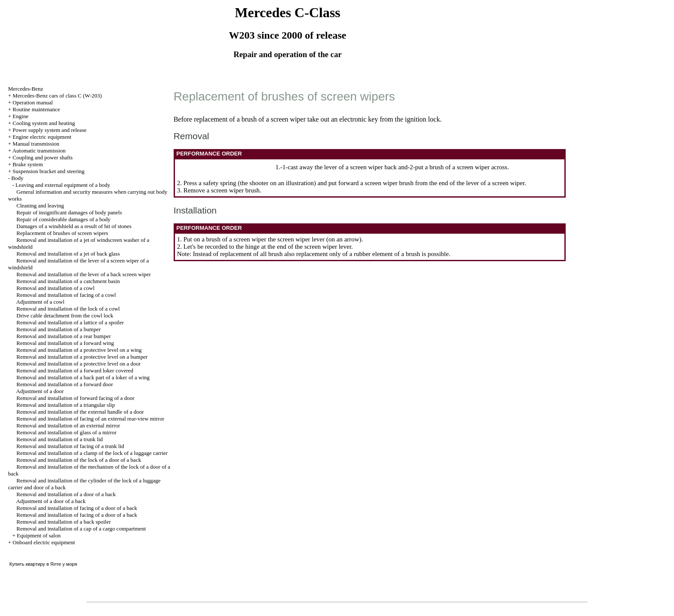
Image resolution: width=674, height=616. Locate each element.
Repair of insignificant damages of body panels (69, 212)
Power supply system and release (49, 130)
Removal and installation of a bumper (58, 329)
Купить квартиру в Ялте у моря (43, 564)
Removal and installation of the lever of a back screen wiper (84, 274)
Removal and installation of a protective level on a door (78, 364)
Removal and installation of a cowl (55, 288)
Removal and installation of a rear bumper (63, 336)
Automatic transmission (39, 151)
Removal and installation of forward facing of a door (75, 398)
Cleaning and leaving (40, 206)
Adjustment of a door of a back (51, 501)
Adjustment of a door (40, 391)
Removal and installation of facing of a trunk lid (70, 446)
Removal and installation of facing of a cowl (66, 295)
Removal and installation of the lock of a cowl (68, 309)
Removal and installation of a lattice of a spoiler (70, 322)
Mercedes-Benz (26, 89)
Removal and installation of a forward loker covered (75, 371)
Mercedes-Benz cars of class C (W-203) (57, 96)
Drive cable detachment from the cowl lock (65, 316)
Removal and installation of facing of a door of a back (77, 508)
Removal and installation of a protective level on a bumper (82, 357)
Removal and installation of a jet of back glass (68, 254)
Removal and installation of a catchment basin (68, 281)
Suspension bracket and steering (48, 171)
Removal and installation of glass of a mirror (66, 432)
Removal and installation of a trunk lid (60, 439)
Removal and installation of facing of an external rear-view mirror (90, 419)
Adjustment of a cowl (40, 302)
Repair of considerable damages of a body (63, 219)
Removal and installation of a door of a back (66, 494)
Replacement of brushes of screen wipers (62, 233)
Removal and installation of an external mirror (68, 425)
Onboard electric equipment (44, 542)
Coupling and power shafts (43, 157)
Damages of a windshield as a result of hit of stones (74, 226)
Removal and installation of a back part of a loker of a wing (83, 377)
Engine (20, 116)
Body (17, 178)
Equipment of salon (39, 535)
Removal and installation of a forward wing (65, 343)
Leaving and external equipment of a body (63, 185)
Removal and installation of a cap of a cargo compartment (81, 529)
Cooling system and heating (44, 123)
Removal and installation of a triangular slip (66, 405)
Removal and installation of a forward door (65, 384)
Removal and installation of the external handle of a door (80, 412)
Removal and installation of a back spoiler (64, 522)
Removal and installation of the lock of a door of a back (79, 460)
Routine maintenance (36, 109)
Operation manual (33, 102)
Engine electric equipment (42, 137)
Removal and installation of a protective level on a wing (79, 350)
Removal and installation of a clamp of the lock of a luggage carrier (92, 453)
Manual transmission (36, 144)
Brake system (28, 164)
